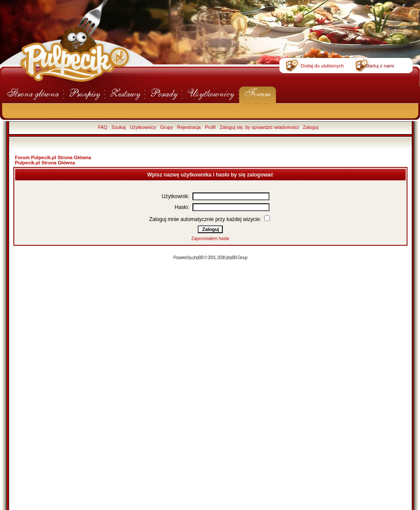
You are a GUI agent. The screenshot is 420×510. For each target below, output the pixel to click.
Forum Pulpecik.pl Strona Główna (53, 157)
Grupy (167, 127)
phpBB (198, 258)
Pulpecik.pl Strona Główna (45, 163)
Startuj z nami (380, 66)
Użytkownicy (143, 127)
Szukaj (119, 127)
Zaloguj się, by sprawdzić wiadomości (259, 127)
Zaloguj (311, 127)
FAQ (103, 127)
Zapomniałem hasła (210, 239)
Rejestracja (189, 127)
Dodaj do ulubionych (322, 66)
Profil (210, 127)
